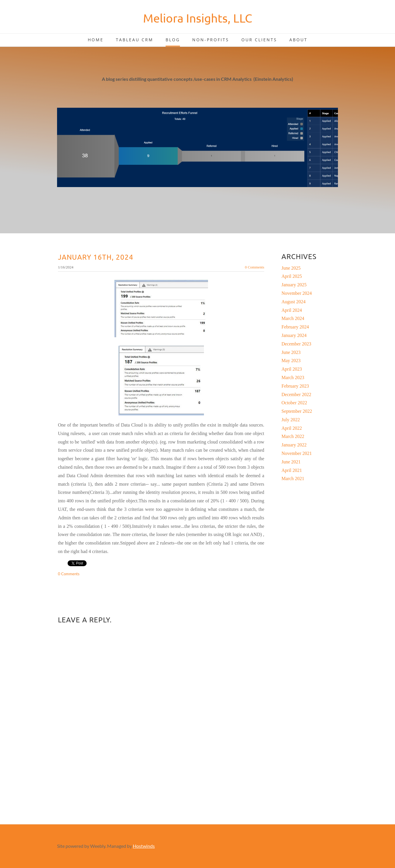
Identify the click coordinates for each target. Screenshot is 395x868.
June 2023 (291, 352)
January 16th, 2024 (96, 257)
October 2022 (294, 403)
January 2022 (294, 445)
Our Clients (259, 40)
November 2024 (297, 293)
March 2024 (293, 318)
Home (96, 40)
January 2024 (294, 335)
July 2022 (291, 420)
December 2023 (296, 344)
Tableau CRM (135, 40)
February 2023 (295, 386)
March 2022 (293, 436)
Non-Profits (211, 40)
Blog (173, 40)
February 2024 (295, 327)
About (298, 40)
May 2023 (291, 361)
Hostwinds (144, 846)
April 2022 (292, 428)
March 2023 (293, 377)
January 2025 (294, 285)
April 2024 (292, 310)
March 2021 (293, 478)
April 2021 (292, 470)
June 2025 (291, 268)
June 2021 (291, 462)
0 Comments (255, 267)
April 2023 (292, 369)
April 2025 (292, 276)
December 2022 (296, 394)
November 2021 (297, 453)
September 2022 (297, 411)
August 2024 (293, 302)
